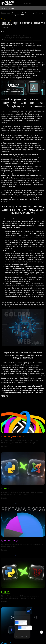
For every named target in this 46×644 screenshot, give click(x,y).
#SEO (6, 19)
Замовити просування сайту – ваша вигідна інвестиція (23, 40)
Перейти (4, 446)
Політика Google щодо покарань (15, 36)
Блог (9, 13)
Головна (4, 13)
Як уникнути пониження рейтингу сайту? (18, 38)
